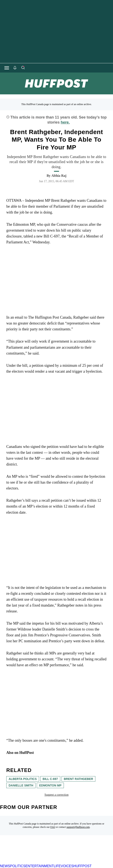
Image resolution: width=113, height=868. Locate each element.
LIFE (57, 866)
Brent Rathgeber (79, 779)
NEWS (5, 866)
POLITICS (18, 866)
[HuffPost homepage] (54, 862)
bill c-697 (50, 779)
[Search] (23, 68)
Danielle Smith (21, 785)
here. (65, 122)
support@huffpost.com (78, 827)
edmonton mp (50, 785)
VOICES (67, 866)
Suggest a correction (56, 795)
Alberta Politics (23, 779)
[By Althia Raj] (59, 176)
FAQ (53, 827)
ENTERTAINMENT (40, 866)
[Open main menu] (7, 68)
